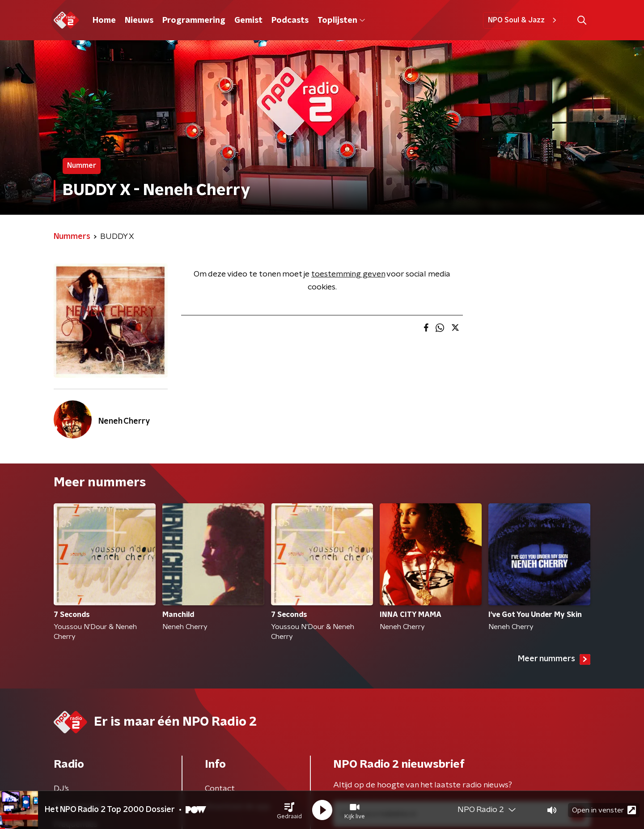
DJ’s (61, 789)
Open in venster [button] (604, 810)
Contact (220, 789)
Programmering (194, 21)
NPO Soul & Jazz (523, 20)
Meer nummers (554, 659)
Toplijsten (341, 21)
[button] (289, 810)
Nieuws (139, 21)
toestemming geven (348, 274)
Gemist (248, 21)
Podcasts (290, 21)
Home (104, 21)
